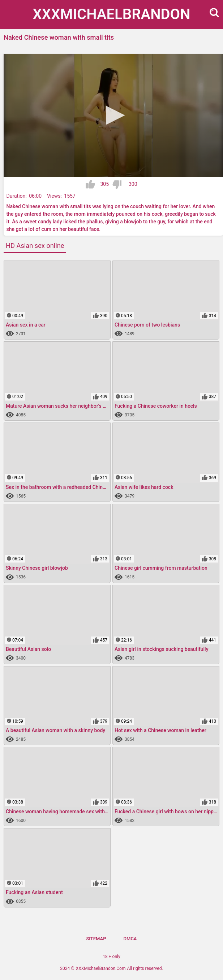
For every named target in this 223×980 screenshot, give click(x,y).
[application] (113, 116)
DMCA (130, 939)
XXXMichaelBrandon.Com (101, 968)
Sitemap (96, 939)
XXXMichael (112, 14)
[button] (113, 115)
